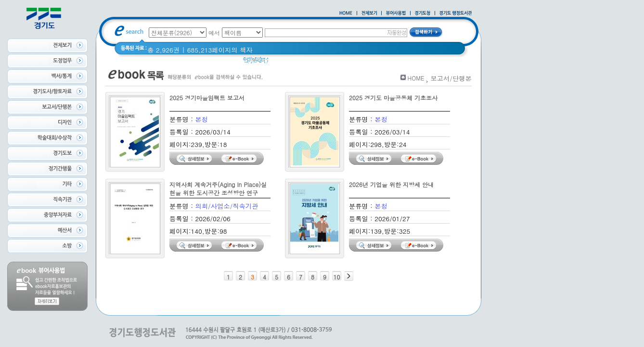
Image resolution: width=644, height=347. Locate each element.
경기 (281, 62)
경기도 (304, 62)
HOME (416, 78)
